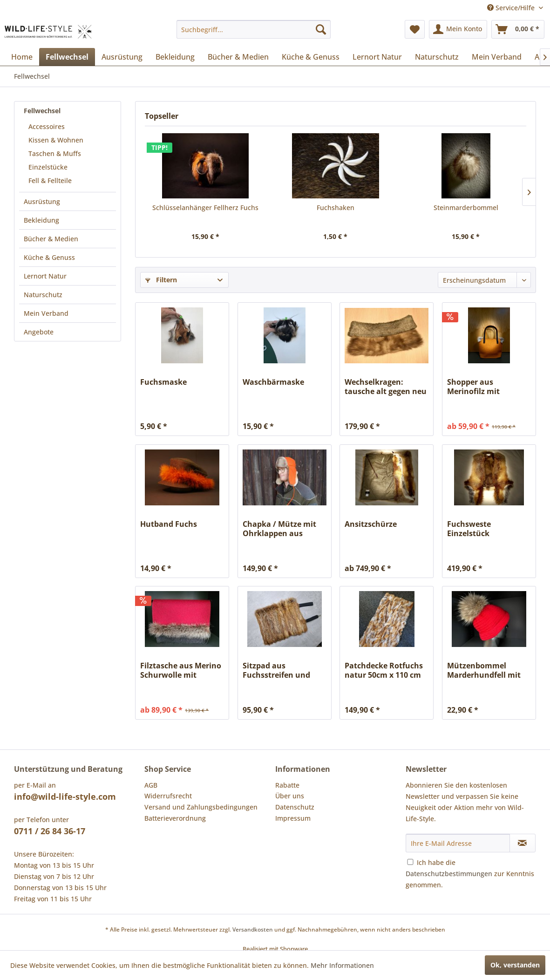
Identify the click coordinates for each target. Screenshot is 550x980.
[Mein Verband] (497, 57)
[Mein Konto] (458, 29)
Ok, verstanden (515, 965)
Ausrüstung (42, 201)
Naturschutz (43, 295)
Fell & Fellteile (50, 180)
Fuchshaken (336, 208)
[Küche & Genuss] (311, 57)
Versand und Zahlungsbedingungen (201, 807)
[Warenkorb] (518, 29)
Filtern (161, 280)
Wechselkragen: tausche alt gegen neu (386, 387)
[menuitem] (254, 29)
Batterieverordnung (175, 818)
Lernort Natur (45, 276)
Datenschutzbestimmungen (449, 874)
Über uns (290, 796)
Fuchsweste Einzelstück (469, 529)
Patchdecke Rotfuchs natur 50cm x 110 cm (384, 670)
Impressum (293, 818)
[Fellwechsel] (67, 57)
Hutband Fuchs (169, 524)
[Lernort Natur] (377, 57)
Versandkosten (253, 929)
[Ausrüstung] (122, 57)
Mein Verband (46, 313)
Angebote (39, 332)
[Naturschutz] (437, 57)
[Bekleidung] (175, 57)
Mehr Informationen (342, 965)
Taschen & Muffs (55, 153)
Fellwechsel (42, 111)
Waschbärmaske (273, 382)
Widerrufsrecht (168, 796)
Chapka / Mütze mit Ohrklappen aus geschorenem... (279, 529)
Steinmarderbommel (466, 208)
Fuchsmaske (163, 382)
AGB (151, 785)
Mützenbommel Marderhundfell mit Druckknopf (484, 670)
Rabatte (287, 785)
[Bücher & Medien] (238, 57)
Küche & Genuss (49, 257)
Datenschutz (295, 807)
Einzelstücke (48, 167)
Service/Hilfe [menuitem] (512, 8)
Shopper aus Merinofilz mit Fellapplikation (475, 387)
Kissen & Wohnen (56, 140)
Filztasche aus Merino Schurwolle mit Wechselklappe (181, 670)
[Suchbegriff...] (254, 29)
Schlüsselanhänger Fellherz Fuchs (205, 208)
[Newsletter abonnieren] (523, 843)
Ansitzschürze (371, 524)
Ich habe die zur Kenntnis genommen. (470, 874)
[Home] (22, 57)
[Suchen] (321, 29)
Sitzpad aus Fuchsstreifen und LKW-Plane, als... (276, 670)
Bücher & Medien (51, 239)
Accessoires (47, 126)
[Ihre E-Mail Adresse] (458, 843)
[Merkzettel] (415, 29)
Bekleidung (41, 220)
